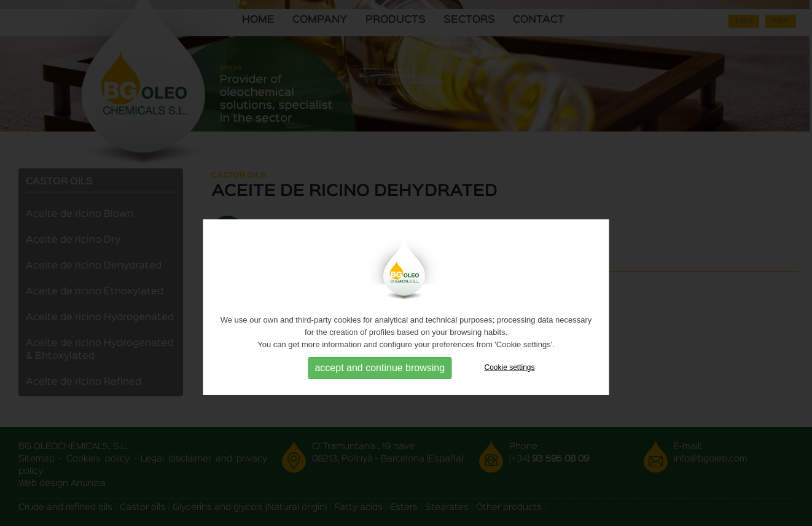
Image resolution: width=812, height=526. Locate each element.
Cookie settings (510, 380)
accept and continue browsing (380, 381)
